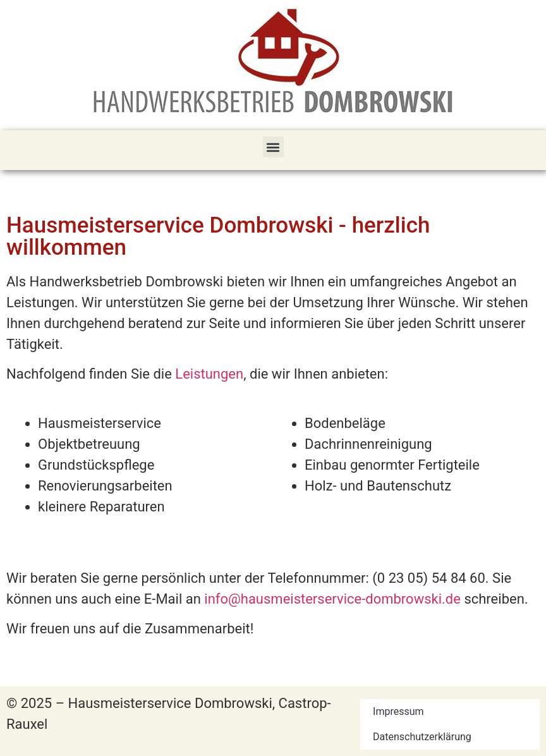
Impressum (398, 711)
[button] (273, 147)
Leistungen (209, 374)
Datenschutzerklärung (422, 737)
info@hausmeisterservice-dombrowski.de (332, 599)
